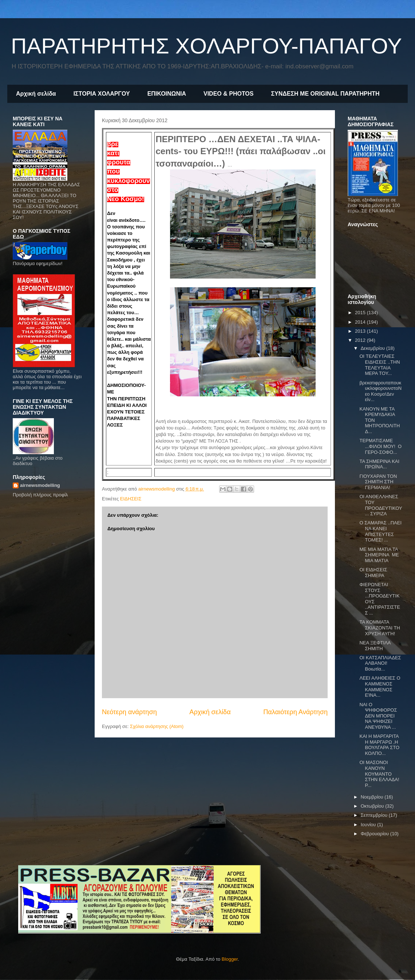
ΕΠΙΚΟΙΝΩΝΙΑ (167, 94)
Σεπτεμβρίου (375, 815)
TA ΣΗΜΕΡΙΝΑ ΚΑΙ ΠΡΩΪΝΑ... (379, 464)
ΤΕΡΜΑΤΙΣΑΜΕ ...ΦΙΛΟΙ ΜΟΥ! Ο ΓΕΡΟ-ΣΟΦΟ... (380, 446)
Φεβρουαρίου (376, 834)
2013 (361, 331)
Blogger (230, 959)
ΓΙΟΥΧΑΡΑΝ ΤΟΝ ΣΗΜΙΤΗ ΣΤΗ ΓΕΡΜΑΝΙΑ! (378, 482)
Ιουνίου (369, 825)
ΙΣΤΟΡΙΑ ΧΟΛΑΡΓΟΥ (102, 94)
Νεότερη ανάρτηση (129, 712)
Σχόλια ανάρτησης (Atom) (157, 726)
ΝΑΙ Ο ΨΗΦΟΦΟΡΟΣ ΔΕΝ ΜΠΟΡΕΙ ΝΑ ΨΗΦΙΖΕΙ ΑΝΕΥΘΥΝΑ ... (378, 716)
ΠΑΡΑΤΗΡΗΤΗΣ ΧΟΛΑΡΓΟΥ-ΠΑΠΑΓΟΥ (206, 46)
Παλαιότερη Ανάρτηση (295, 712)
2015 (361, 313)
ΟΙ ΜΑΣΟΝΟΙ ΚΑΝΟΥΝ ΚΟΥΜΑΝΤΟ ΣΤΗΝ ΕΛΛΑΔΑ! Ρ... (379, 774)
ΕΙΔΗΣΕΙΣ (131, 499)
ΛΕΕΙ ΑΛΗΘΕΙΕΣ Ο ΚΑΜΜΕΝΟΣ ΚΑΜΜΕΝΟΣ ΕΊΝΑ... (380, 687)
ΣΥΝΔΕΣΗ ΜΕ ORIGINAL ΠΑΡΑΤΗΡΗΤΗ (325, 94)
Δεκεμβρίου (373, 348)
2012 (361, 340)
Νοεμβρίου (373, 797)
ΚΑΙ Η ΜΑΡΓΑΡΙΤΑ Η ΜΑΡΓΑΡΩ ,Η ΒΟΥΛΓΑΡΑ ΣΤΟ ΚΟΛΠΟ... (379, 745)
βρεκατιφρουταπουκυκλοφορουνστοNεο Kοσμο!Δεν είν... (380, 391)
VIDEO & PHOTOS (229, 94)
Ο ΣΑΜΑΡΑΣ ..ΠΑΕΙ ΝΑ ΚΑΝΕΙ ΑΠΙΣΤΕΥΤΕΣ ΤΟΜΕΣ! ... (380, 531)
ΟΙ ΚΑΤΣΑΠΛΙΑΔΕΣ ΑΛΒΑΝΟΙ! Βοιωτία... (380, 663)
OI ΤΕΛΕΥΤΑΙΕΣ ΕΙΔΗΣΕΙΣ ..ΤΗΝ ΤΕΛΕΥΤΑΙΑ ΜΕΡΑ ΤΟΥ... (380, 365)
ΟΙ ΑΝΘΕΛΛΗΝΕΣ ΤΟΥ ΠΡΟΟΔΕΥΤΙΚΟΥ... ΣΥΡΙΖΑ (381, 505)
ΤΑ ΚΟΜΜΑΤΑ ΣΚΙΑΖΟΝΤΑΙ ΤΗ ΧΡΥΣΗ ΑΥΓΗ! (380, 628)
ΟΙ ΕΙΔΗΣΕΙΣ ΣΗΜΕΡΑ (373, 573)
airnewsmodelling (40, 485)
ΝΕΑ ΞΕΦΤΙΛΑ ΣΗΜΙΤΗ (375, 646)
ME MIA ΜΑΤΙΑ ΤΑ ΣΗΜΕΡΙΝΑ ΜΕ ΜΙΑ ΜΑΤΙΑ (379, 555)
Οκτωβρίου (373, 806)
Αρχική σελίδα (36, 94)
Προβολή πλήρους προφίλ (40, 495)
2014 (361, 322)
